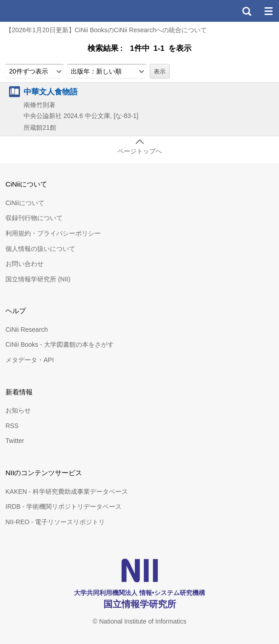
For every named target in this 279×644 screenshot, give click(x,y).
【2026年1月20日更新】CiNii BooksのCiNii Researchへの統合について (106, 30)
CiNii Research (27, 329)
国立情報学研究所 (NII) (38, 279)
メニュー (268, 11)
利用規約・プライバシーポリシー (53, 233)
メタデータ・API (30, 360)
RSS (12, 426)
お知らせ (18, 410)
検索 (246, 11)
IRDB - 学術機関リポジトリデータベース (64, 506)
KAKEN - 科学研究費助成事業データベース (67, 492)
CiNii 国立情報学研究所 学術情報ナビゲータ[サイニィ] (40, 11)
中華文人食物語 (51, 92)
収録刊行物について (34, 218)
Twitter (15, 441)
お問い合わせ (24, 264)
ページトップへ (140, 151)
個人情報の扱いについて (40, 249)
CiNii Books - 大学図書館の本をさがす (60, 344)
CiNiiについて (25, 203)
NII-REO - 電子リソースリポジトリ (55, 522)
